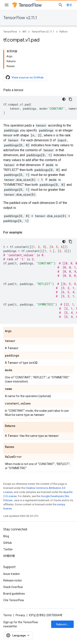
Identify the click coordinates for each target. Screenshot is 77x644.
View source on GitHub (25, 77)
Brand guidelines (14, 594)
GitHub (8, 543)
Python (64, 32)
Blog (6, 536)
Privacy (20, 615)
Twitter (8, 549)
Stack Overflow (13, 587)
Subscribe (63, 624)
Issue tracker (12, 574)
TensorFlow (10, 32)
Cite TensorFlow (14, 600)
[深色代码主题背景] (64, 99)
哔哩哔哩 (9, 556)
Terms (7, 615)
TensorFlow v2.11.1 (20, 18)
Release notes (13, 580)
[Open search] (61, 5)
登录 (69, 5)
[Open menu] (7, 5)
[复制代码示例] (70, 99)
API (24, 32)
